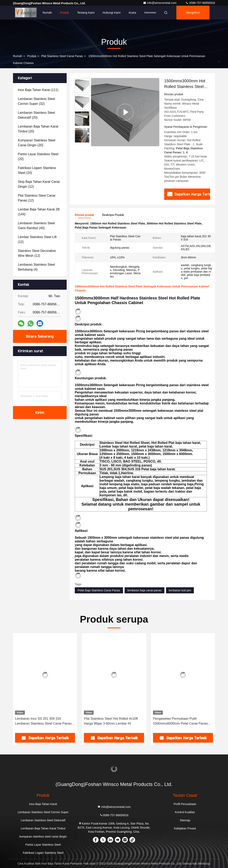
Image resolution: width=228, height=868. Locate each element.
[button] (82, 141)
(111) (38, 90)
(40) (36, 226)
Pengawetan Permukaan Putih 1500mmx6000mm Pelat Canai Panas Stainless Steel (180, 721)
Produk (64, 13)
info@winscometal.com (160, 3)
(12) (39, 184)
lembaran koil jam (180, 590)
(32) (36, 101)
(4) (36, 267)
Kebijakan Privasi (185, 828)
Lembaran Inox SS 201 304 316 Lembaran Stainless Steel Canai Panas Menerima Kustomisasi (43, 721)
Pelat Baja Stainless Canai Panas (99, 590)
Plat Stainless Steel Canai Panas (62, 56)
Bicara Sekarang (40, 336)
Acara (132, 13)
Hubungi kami (112, 13)
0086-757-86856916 (200, 3)
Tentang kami (86, 13)
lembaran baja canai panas (144, 590)
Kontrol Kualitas (185, 812)
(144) (39, 212)
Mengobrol (193, 13)
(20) (36, 115)
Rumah (47, 13)
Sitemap (185, 820)
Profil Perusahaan (185, 804)
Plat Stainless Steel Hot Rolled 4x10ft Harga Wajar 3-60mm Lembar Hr (111, 721)
